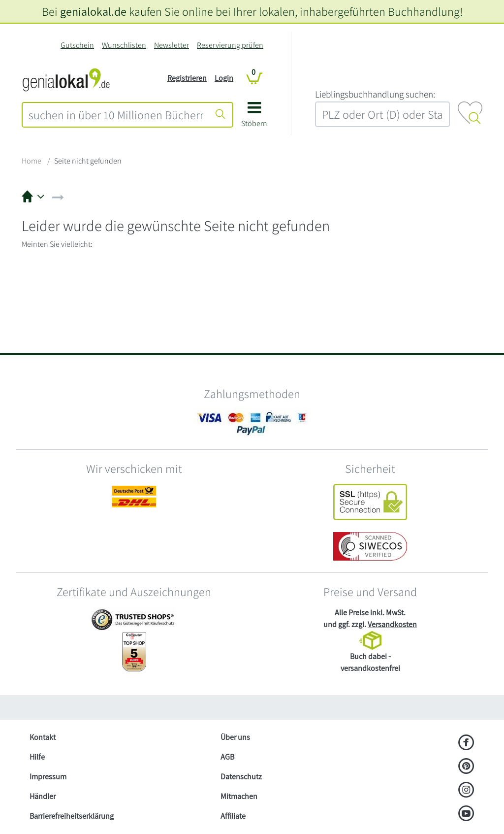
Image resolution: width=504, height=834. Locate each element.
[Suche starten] (220, 115)
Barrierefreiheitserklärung (72, 816)
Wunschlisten (124, 45)
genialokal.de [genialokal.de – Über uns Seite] (93, 11)
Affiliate (233, 816)
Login (224, 78)
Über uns (235, 737)
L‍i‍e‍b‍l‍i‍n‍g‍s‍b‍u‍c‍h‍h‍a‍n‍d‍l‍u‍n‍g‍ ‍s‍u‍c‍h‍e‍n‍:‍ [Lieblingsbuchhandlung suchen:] (375, 94)
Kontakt (43, 737)
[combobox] (116, 115)
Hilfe (37, 757)
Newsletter (172, 45)
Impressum (48, 777)
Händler (43, 796)
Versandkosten (392, 624)
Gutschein (77, 45)
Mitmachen (239, 796)
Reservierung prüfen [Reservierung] (230, 45)
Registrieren (187, 78)
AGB (227, 757)
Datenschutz (241, 777)
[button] (254, 118)
